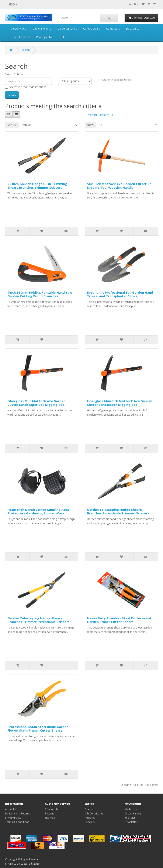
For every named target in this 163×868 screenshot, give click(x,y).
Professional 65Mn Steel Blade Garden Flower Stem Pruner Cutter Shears (38, 729)
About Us (11, 809)
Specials (90, 822)
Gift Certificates (94, 813)
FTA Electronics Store (18, 864)
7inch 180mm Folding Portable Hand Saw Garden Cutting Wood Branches (40, 294)
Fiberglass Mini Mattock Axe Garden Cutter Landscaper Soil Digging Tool (36, 403)
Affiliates (90, 818)
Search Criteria (14, 74)
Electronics (133, 29)
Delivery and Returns (18, 813)
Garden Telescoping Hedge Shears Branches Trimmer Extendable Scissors (39, 620)
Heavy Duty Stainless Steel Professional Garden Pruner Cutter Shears (119, 620)
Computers (113, 29)
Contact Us (52, 809)
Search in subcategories (115, 80)
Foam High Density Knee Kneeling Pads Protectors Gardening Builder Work (38, 511)
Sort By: (12, 125)
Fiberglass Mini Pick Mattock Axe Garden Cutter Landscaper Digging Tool (120, 403)
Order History (133, 813)
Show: (91, 125)
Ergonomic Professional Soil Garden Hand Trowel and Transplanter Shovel (120, 294)
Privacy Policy (13, 818)
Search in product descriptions (26, 87)
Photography (44, 37)
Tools (62, 37)
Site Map (50, 818)
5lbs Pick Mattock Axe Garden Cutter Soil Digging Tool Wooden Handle (120, 186)
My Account (131, 809)
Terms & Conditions (17, 822)
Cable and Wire (42, 29)
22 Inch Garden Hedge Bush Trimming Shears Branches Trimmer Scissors (37, 186)
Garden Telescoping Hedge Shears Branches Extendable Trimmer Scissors (118, 511)
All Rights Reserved (29, 859)
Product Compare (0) (100, 115)
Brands (89, 809)
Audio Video (19, 29)
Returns (50, 813)
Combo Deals (91, 29)
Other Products (21, 37)
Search (26, 50)
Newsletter (131, 822)
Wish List (130, 818)
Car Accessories (67, 29)
